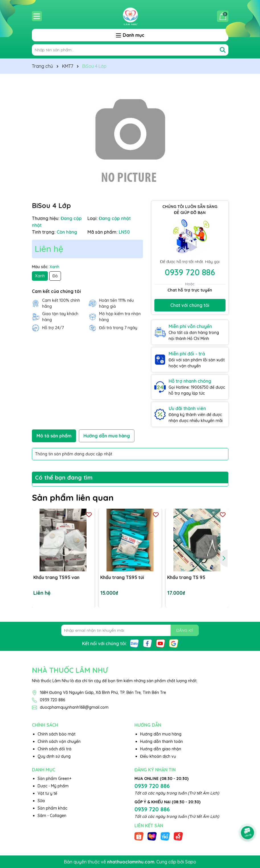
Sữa (41, 801)
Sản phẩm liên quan (73, 498)
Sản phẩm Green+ (55, 779)
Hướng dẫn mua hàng (161, 734)
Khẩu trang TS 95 (186, 577)
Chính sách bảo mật (57, 734)
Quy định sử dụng (54, 756)
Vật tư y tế (47, 793)
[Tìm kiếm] (223, 50)
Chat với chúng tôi (190, 305)
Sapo (191, 862)
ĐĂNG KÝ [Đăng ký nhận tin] (185, 630)
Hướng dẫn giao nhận (161, 749)
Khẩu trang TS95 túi (122, 577)
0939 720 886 (190, 272)
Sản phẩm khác (52, 808)
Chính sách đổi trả (55, 749)
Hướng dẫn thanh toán (161, 741)
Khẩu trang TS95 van (56, 577)
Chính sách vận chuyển (59, 741)
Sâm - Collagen (52, 816)
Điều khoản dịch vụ (158, 756)
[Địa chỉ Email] (130, 630)
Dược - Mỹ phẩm (53, 786)
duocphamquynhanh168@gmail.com (74, 707)
